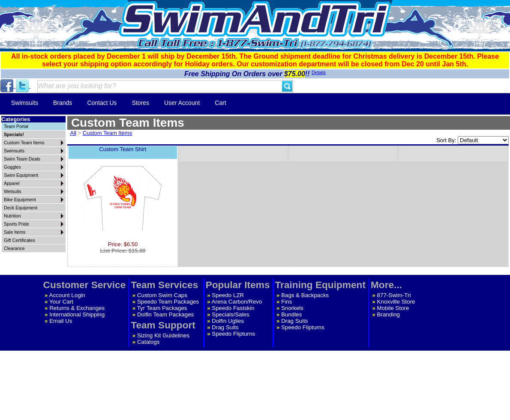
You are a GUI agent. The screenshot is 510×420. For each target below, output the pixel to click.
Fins (286, 302)
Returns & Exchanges (77, 308)
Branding (388, 314)
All (73, 133)
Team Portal (16, 126)
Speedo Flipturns (233, 334)
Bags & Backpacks (305, 295)
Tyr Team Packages (162, 308)
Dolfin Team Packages (165, 314)
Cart (220, 103)
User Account (182, 103)
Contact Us (102, 103)
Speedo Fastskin (233, 308)
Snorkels (292, 308)
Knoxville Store (396, 302)
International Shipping (77, 314)
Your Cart (61, 302)
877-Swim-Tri (394, 295)
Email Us (61, 321)
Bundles (291, 314)
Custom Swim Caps (162, 295)
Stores (141, 103)
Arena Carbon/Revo (237, 302)
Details (319, 72)
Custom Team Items (107, 133)
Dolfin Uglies (228, 321)
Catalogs (148, 342)
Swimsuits (25, 103)
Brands (63, 103)
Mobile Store (393, 308)
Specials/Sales (230, 314)
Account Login (67, 295)
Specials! (14, 134)
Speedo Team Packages (168, 302)
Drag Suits (225, 327)
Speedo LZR (228, 295)
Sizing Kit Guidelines (163, 335)
